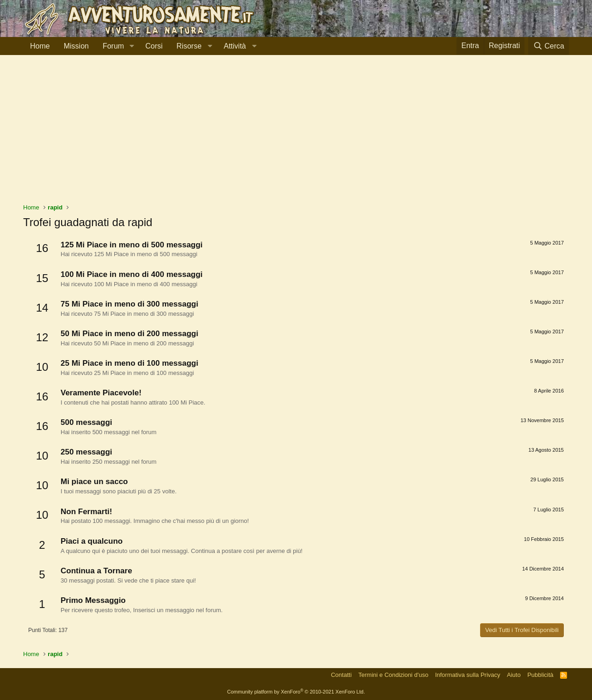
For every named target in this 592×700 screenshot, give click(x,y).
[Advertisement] (296, 134)
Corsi (154, 46)
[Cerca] (549, 46)
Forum (113, 46)
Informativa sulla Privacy (468, 675)
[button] (132, 46)
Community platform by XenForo (296, 692)
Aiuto (514, 675)
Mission (76, 46)
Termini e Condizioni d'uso (393, 675)
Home (40, 46)
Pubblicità (540, 675)
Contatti (341, 675)
